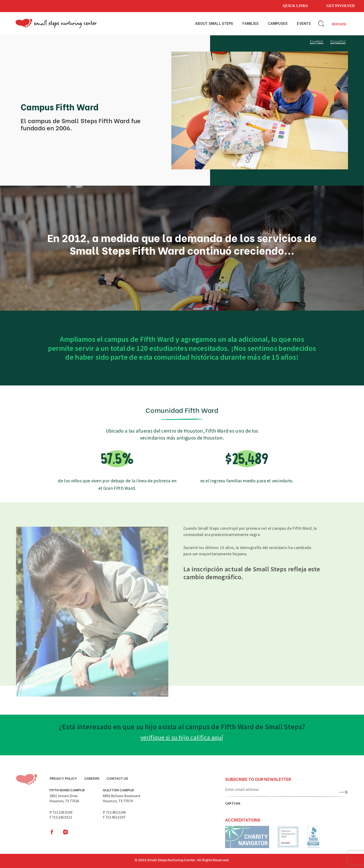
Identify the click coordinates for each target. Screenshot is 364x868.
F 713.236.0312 (61, 817)
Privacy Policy (63, 778)
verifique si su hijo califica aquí (182, 737)
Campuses (278, 23)
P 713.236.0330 (61, 812)
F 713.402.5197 (114, 817)
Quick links (295, 6)
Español (338, 41)
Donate (339, 24)
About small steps (214, 23)
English (317, 41)
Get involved (341, 6)
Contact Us (117, 778)
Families (250, 23)
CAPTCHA (233, 803)
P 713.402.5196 (114, 812)
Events (304, 23)
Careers (92, 778)
